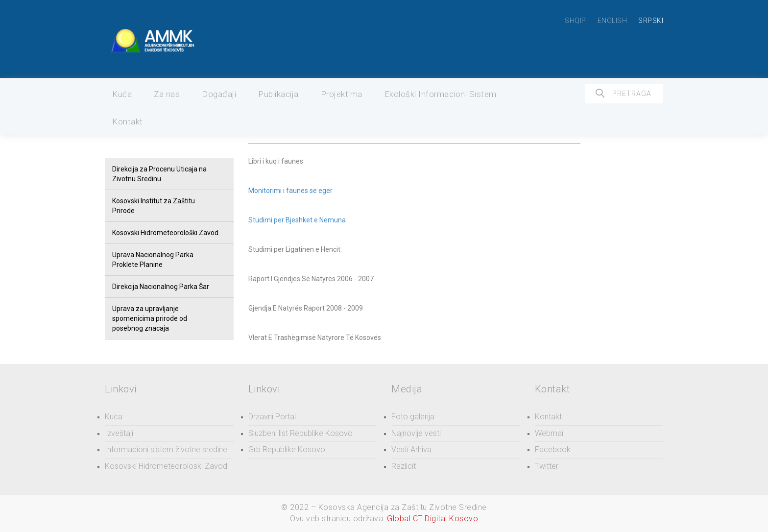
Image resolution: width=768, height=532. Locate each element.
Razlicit (404, 466)
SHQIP (576, 21)
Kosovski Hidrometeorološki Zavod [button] (165, 233)
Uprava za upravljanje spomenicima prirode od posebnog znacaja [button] (150, 318)
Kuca (114, 417)
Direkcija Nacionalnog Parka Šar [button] (161, 287)
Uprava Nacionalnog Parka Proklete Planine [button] (153, 260)
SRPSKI (651, 21)
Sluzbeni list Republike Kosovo (300, 433)
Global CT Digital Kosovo (432, 519)
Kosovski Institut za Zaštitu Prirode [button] (154, 206)
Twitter (547, 466)
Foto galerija (413, 417)
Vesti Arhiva (411, 449)
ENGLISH (612, 21)
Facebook (553, 449)
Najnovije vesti (416, 433)
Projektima (342, 94)
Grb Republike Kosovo (287, 449)
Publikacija (278, 94)
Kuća (122, 94)
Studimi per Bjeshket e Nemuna (297, 220)
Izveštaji (119, 433)
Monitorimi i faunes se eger (290, 191)
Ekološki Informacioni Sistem (441, 94)
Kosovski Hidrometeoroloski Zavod (166, 466)
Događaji (219, 94)
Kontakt (128, 121)
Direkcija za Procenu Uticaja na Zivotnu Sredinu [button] (159, 174)
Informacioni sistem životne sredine (166, 449)
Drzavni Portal (272, 417)
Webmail (550, 433)
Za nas (167, 94)
